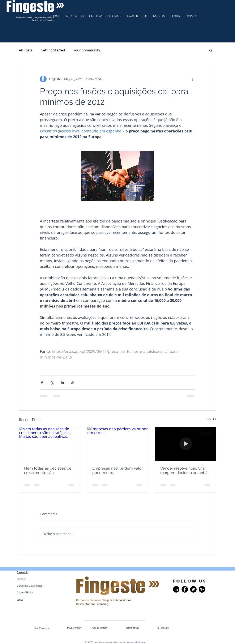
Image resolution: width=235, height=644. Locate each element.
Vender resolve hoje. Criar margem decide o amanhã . (185, 470)
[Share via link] (73, 383)
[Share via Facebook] (42, 383)
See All (211, 419)
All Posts (26, 50)
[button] (211, 50)
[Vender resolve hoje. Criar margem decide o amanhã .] (186, 444)
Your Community (87, 50)
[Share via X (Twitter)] (52, 383)
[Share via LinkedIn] (62, 383)
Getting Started (53, 50)
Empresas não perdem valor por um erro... (117, 470)
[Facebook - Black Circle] (185, 589)
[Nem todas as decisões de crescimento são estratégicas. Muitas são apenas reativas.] (49, 444)
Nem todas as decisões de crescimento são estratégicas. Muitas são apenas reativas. (48, 470)
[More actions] (193, 79)
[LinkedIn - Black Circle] (176, 589)
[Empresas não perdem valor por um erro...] (118, 444)
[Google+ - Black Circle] (202, 589)
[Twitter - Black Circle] (193, 589)
